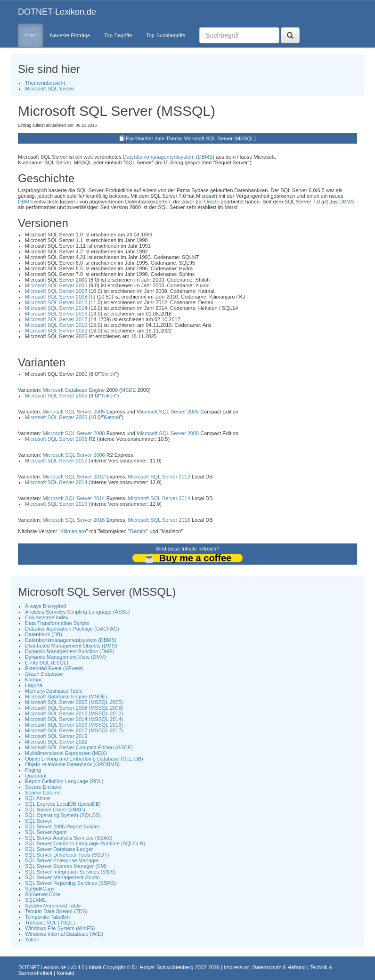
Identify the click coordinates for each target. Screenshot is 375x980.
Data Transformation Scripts (57, 623)
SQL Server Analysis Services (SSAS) (69, 838)
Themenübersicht (45, 83)
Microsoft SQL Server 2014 (56, 308)
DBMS (205, 157)
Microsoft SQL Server (50, 89)
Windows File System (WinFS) (60, 928)
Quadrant (36, 776)
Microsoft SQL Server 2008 (56, 291)
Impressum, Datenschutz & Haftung (265, 967)
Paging (33, 770)
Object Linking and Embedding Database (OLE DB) (84, 759)
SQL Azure (37, 798)
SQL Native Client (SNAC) (55, 810)
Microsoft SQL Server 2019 (56, 325)
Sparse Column (43, 793)
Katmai (112, 417)
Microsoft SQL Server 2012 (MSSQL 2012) (74, 713)
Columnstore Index (47, 617)
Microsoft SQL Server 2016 (56, 314)
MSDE (129, 390)
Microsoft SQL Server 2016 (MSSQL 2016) (74, 725)
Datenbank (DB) (44, 634)
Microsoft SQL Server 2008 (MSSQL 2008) (74, 708)
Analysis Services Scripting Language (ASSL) (77, 612)
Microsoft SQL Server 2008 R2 (60, 297)
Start (30, 35)
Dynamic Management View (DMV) (65, 657)
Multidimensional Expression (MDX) (66, 753)
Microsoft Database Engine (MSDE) (66, 697)
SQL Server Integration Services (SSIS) (70, 872)
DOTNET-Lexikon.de (57, 12)
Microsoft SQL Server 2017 (56, 319)
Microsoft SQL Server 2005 (56, 285)
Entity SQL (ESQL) (47, 663)
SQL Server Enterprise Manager (62, 860)
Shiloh (108, 374)
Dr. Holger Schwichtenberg (163, 967)
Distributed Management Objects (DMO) (71, 646)
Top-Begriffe (118, 35)
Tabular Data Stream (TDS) (56, 911)
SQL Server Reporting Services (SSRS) (70, 883)
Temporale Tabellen (47, 917)
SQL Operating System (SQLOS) (63, 815)
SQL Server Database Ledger (59, 849)
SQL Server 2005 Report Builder (62, 826)
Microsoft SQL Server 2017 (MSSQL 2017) (74, 730)
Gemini (138, 531)
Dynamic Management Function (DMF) (70, 651)
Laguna (34, 685)
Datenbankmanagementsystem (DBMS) (71, 640)
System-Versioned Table (53, 906)
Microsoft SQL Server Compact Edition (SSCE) (79, 747)
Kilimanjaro (73, 531)
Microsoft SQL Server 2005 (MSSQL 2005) (74, 702)
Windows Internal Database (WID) (64, 934)
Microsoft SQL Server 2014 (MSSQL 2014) (74, 719)
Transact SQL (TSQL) (50, 923)
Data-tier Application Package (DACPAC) (72, 629)
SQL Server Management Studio (62, 877)
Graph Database (44, 674)
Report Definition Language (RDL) (64, 781)
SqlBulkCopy (40, 889)
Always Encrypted (45, 606)
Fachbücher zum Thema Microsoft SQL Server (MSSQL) (191, 138)
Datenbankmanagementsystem (159, 157)
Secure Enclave (43, 787)
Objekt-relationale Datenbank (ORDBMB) (72, 764)
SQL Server (38, 821)
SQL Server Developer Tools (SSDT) (67, 855)
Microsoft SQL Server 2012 (56, 302)
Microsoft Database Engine (73, 390)
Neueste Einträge (70, 35)
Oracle (212, 202)
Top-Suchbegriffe (166, 35)
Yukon (108, 396)
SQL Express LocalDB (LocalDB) (63, 804)
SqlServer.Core (43, 894)
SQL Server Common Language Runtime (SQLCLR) (85, 843)
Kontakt (65, 973)
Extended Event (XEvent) (54, 668)
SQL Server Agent (46, 832)
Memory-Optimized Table (54, 691)
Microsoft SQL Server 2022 (56, 331)
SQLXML (36, 900)
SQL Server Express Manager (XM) (66, 866)
